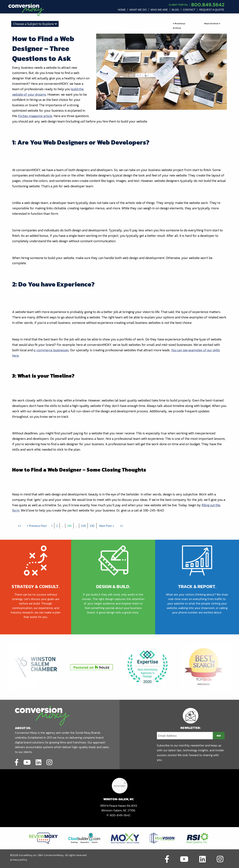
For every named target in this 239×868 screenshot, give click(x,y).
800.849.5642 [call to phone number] (208, 5)
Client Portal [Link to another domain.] (178, 5)
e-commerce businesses (51, 350)
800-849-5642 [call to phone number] (120, 815)
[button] (122, 10)
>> (122, 526)
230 (92, 526)
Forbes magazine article (35, 116)
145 (69, 526)
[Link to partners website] (43, 838)
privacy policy (19, 860)
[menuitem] (122, 10)
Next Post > (107, 526)
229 (83, 526)
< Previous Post (37, 526)
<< (19, 526)
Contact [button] (189, 10)
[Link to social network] (17, 762)
